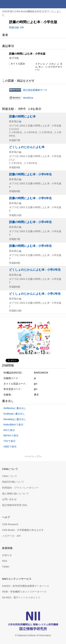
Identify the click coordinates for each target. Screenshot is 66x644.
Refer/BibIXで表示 (13, 425)
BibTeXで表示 (11, 435)
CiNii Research (10, 524)
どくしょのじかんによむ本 (27, 147)
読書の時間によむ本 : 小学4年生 (30, 222)
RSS (5, 561)
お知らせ (7, 555)
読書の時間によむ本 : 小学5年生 (30, 198)
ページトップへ (33, 456)
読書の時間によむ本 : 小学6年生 (30, 174)
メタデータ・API (11, 536)
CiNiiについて (10, 476)
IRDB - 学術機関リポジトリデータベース (24, 592)
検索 (53, 4)
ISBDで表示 (10, 447)
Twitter (6, 567)
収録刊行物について (13, 482)
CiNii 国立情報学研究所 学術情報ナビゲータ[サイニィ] (15, 4)
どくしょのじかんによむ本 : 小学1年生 (35, 294)
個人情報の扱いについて (15, 494)
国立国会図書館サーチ (35, 90)
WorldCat (28, 98)
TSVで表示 (9, 441)
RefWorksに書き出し (15, 408)
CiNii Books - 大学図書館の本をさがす (23, 530)
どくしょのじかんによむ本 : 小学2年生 (35, 270)
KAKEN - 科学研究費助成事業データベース (26, 586)
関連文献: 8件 (17, 27)
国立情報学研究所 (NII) (15, 505)
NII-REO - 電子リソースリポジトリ (21, 598)
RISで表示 (9, 430)
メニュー (62, 4)
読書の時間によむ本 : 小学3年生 (30, 246)
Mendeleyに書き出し (15, 419)
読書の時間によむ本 (22, 116)
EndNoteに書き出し (14, 414)
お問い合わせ (9, 499)
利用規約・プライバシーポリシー (20, 488)
